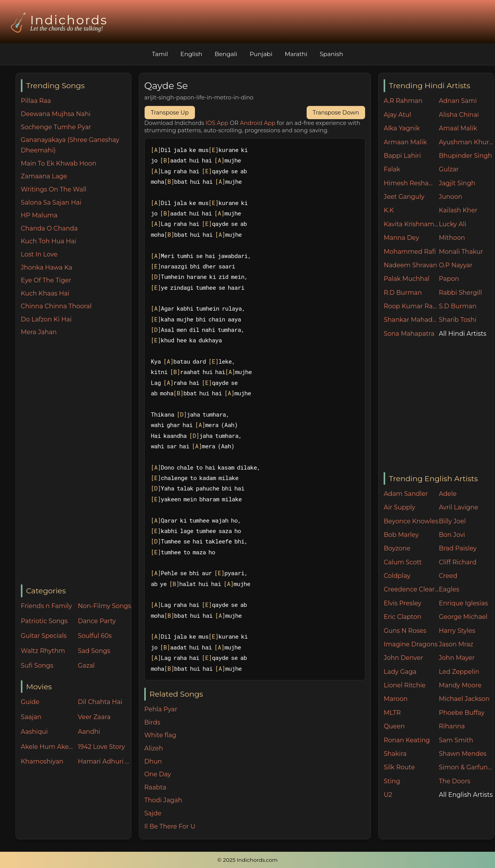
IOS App (217, 123)
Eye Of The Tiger (46, 280)
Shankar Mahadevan (411, 320)
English (191, 54)
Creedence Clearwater (411, 589)
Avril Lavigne (459, 507)
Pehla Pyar (161, 709)
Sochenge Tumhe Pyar (56, 127)
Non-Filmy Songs (104, 606)
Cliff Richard (458, 562)
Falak (392, 169)
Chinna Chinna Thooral (56, 306)
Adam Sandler (406, 494)
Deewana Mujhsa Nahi (56, 114)
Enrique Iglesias (463, 603)
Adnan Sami (458, 101)
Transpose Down (336, 113)
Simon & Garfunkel (467, 767)
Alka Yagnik (402, 128)
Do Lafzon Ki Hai (46, 319)
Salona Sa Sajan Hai (51, 202)
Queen (394, 726)
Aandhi (89, 732)
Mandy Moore (460, 685)
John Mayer (457, 658)
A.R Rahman (403, 101)
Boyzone (397, 548)
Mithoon (452, 238)
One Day (158, 774)
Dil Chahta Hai (100, 702)
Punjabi (261, 54)
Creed (448, 576)
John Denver (403, 658)
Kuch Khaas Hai (45, 293)
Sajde (153, 813)
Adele (448, 494)
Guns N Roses (405, 631)
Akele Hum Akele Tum (48, 747)
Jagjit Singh (457, 183)
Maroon (396, 699)
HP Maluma (39, 215)
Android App (258, 123)
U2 (388, 795)
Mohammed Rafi (410, 252)
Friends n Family (46, 606)
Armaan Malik (405, 142)
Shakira (395, 754)
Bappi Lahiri (402, 156)
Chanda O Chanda (49, 228)
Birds (152, 722)
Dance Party (97, 621)
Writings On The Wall (54, 189)
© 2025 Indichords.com (247, 860)
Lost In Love (39, 254)
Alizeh (154, 748)
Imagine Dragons (411, 644)
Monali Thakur (461, 252)
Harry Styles (457, 631)
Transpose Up (170, 113)
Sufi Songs (37, 666)
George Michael (463, 617)
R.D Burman (403, 293)
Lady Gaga (400, 672)
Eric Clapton (402, 617)
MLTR (392, 713)
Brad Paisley (458, 548)
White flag (160, 735)
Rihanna (452, 726)
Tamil (160, 54)
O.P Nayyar (456, 265)
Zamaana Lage (44, 176)
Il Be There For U (170, 826)
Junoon (451, 197)
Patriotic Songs (44, 621)
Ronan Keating (407, 740)
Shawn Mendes (463, 754)
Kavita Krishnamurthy (411, 224)
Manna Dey (401, 238)
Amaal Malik (458, 128)
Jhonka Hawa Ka (47, 267)
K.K (389, 210)
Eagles (449, 589)
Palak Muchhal (407, 279)
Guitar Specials (44, 636)
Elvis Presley (402, 603)
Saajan (31, 717)
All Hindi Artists (463, 334)
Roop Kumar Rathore (411, 306)
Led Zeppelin (459, 672)
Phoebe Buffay (462, 713)
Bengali (226, 54)
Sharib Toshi (458, 320)
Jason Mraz (456, 644)
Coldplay (397, 576)
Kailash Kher (458, 210)
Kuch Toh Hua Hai (49, 241)
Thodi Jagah (163, 800)
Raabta (155, 787)
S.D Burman (458, 306)
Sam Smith (456, 740)
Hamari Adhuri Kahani (104, 761)
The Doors (455, 781)
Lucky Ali (453, 224)
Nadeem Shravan (410, 265)
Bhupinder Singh (465, 156)
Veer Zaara (94, 717)
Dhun (153, 761)
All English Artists (466, 795)
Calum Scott (403, 562)
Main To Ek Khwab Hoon (59, 163)
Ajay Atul (397, 115)
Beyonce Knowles (411, 521)
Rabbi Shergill (461, 293)
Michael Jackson (464, 699)
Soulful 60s (95, 636)
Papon (449, 279)
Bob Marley (401, 535)
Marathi (296, 54)
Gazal (86, 666)
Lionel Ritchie (405, 685)
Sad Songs (94, 651)
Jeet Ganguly (404, 197)
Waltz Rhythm (43, 651)
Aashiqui (34, 732)
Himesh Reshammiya (411, 183)
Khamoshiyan (42, 761)
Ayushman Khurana (467, 142)
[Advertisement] (76, 461)
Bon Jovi (452, 535)
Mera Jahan (39, 332)
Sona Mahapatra (409, 334)
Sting (392, 781)
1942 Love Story (101, 747)
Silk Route (399, 767)
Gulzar (449, 169)
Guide (30, 702)
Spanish (332, 54)
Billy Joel (452, 521)
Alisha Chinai (459, 115)
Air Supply (399, 507)
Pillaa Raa (36, 101)
